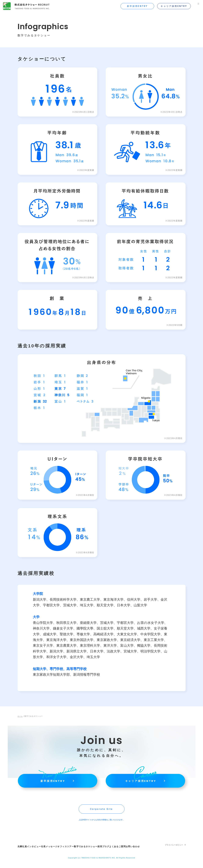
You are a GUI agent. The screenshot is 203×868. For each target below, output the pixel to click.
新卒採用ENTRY (134, 6)
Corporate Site (101, 817)
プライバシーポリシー (174, 853)
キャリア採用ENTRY (171, 6)
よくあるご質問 (133, 852)
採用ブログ (116, 852)
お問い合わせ (151, 852)
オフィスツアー (72, 852)
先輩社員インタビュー (29, 852)
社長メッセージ (52, 852)
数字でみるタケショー (95, 852)
